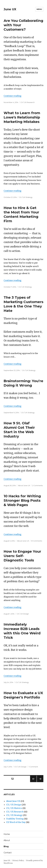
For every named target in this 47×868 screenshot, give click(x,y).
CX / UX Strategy (26, 197)
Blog (6, 846)
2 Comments (38, 485)
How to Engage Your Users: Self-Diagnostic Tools (22, 556)
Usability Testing (15, 819)
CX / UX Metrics (14, 808)
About (7, 840)
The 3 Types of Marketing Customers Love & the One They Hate (23, 304)
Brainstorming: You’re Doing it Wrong (23, 383)
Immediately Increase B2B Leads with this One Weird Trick (22, 631)
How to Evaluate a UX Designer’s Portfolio (23, 695)
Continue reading (12, 96)
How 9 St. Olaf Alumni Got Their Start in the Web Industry (19, 430)
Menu (39, 9)
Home (7, 834)
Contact (8, 853)
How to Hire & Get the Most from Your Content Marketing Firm (21, 214)
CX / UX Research (28, 102)
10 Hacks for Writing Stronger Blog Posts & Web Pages (22, 500)
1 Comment (33, 767)
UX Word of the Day (16, 822)
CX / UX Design (23, 614)
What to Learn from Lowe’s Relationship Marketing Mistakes (22, 117)
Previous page (33, 782)
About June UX (24, 485)
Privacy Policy (18, 861)
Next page (40, 782)
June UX (10, 9)
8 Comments (37, 541)
